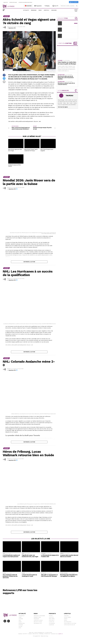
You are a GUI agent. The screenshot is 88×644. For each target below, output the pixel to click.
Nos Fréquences (68, 624)
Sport (20, 630)
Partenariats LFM (38, 625)
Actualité (26, 10)
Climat (20, 619)
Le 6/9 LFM (51, 619)
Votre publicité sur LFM (69, 627)
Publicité (6, 2)
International (22, 625)
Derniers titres (37, 619)
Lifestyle (46, 10)
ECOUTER (28, 6)
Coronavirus (22, 618)
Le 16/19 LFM (51, 624)
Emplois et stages (38, 624)
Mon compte (74, 2)
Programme (38, 6)
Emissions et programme (39, 618)
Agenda (66, 621)
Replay (47, 6)
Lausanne (21, 621)
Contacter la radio (38, 622)
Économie (21, 627)
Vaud (20, 622)
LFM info (51, 618)
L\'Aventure (51, 627)
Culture (20, 628)
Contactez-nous (13, 2)
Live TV (55, 6)
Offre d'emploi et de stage (70, 625)
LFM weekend (52, 625)
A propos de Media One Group (25, 2)
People (66, 622)
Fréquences (36, 621)
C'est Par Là (52, 622)
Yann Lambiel (52, 621)
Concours (54, 10)
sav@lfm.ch (60, 636)
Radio (40, 10)
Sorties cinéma (67, 619)
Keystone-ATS (12, 28)
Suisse (20, 624)
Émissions (34, 10)
